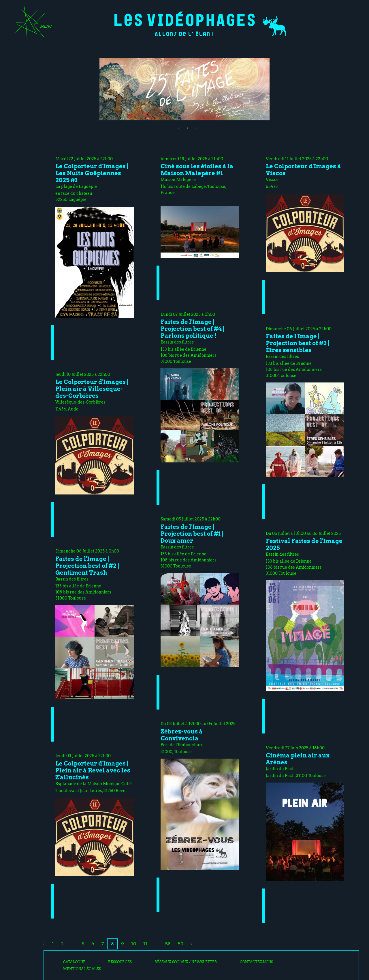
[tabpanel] (184, 89)
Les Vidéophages (185, 19)
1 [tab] (176, 128)
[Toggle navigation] (31, 24)
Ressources (120, 962)
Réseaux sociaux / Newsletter (186, 962)
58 (168, 944)
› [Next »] (191, 944)
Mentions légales (82, 969)
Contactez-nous (256, 962)
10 (134, 944)
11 (145, 944)
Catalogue (74, 962)
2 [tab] (184, 128)
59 (181, 944)
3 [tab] (193, 128)
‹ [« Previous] (44, 944)
